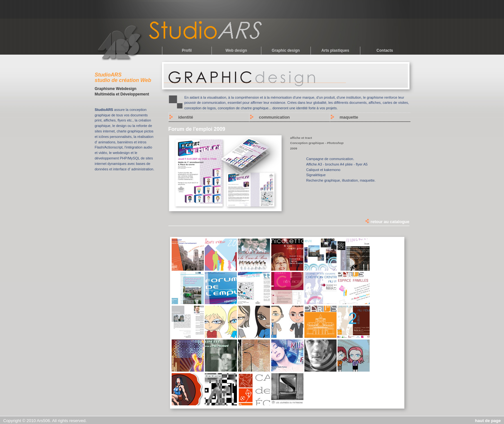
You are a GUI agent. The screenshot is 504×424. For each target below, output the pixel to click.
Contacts (385, 50)
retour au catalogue (387, 222)
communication (274, 117)
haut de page (488, 421)
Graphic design (286, 50)
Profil (187, 50)
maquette (349, 117)
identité (186, 117)
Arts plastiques (335, 50)
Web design (236, 50)
